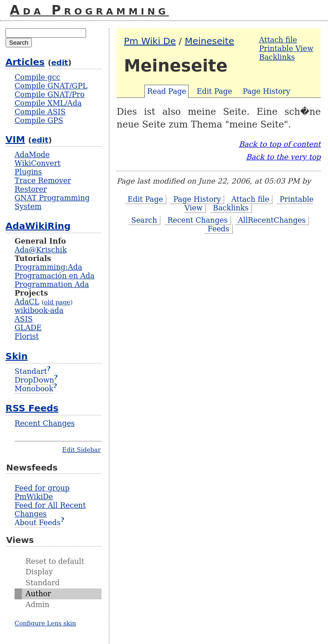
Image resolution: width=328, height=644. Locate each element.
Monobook (34, 389)
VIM (15, 139)
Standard (43, 583)
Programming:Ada (48, 267)
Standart (31, 371)
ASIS (24, 319)
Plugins (28, 172)
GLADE (28, 328)
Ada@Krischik (41, 250)
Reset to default (55, 561)
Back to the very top (283, 157)
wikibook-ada (39, 310)
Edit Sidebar (82, 450)
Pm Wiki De (150, 41)
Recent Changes (198, 220)
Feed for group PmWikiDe (42, 492)
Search (144, 220)
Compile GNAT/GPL (51, 86)
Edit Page (215, 91)
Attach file (278, 40)
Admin (37, 605)
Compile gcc (37, 77)
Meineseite (209, 41)
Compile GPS (39, 120)
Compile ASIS (40, 112)
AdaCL (27, 302)
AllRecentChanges (272, 220)
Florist (27, 336)
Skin (17, 356)
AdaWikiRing (38, 226)
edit (60, 63)
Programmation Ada (52, 284)
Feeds (219, 229)
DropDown (34, 380)
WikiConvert (38, 163)
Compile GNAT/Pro (50, 95)
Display (39, 572)
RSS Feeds (32, 408)
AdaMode (32, 155)
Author (38, 594)
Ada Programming (90, 10)
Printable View (286, 49)
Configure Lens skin (45, 623)
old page (57, 302)
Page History (266, 91)
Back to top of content (280, 144)
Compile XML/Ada (48, 103)
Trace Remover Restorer (43, 185)
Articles (25, 62)
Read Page (167, 91)
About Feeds (38, 523)
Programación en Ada (54, 276)
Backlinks (277, 57)
